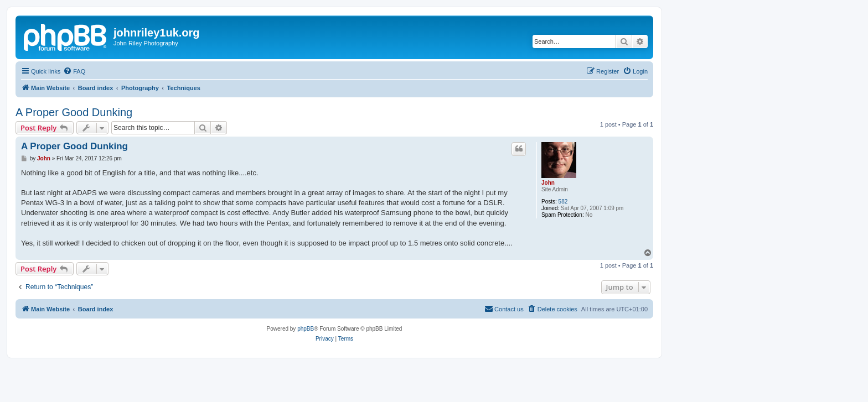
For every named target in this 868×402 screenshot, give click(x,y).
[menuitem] (74, 71)
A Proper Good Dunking (74, 112)
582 (563, 202)
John (548, 183)
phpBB (306, 329)
